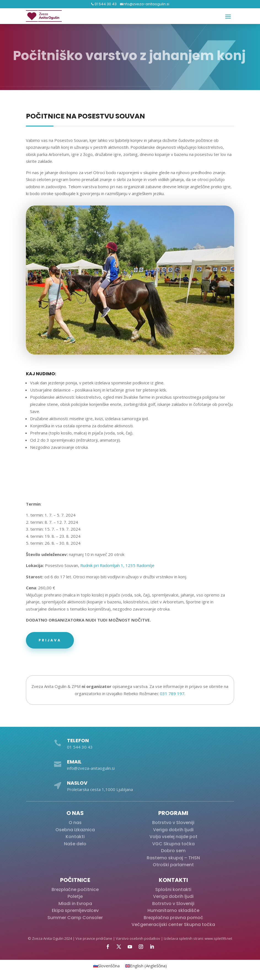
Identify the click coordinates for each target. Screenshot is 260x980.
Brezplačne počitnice (75, 889)
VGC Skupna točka (173, 844)
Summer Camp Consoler (75, 918)
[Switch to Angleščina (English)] (146, 966)
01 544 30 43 (105, 4)
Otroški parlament (173, 865)
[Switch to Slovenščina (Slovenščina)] (106, 966)
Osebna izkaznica (75, 830)
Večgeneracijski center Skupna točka (173, 924)
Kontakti (75, 837)
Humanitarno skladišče (173, 910)
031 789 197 (172, 693)
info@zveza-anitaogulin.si (146, 4)
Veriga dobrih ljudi (173, 830)
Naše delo (75, 844)
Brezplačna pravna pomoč (173, 918)
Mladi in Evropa (75, 904)
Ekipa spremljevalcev (75, 910)
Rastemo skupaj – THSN (173, 858)
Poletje (75, 896)
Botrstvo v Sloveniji (173, 823)
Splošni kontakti (173, 889)
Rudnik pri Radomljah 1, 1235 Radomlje (117, 565)
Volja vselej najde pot (173, 837)
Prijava (50, 640)
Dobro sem (173, 851)
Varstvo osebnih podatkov (138, 938)
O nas (75, 823)
